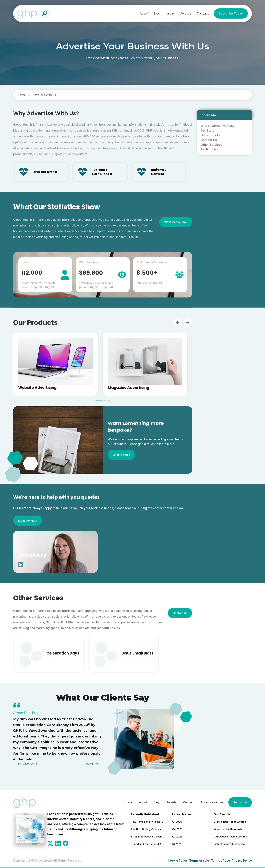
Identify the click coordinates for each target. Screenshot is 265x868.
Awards (186, 13)
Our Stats (207, 130)
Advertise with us (211, 803)
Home (22, 95)
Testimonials (210, 149)
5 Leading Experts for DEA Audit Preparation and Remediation (148, 844)
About (144, 13)
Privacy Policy (242, 861)
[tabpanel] (55, 364)
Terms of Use (220, 861)
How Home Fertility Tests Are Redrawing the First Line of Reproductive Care (148, 822)
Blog (157, 13)
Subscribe (240, 803)
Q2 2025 (177, 844)
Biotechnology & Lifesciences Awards (231, 844)
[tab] (99, 401)
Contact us (180, 613)
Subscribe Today (231, 13)
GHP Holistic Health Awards (230, 822)
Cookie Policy (178, 861)
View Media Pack (175, 222)
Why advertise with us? (218, 126)
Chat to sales (122, 455)
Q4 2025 (177, 829)
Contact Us (209, 140)
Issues (170, 13)
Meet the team (28, 521)
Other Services (212, 145)
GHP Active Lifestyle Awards (230, 837)
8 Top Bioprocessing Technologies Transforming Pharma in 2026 (148, 837)
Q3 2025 (177, 837)
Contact (203, 13)
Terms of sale (199, 861)
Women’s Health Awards (228, 829)
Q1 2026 (177, 822)
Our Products (210, 135)
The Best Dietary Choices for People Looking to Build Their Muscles (148, 829)
